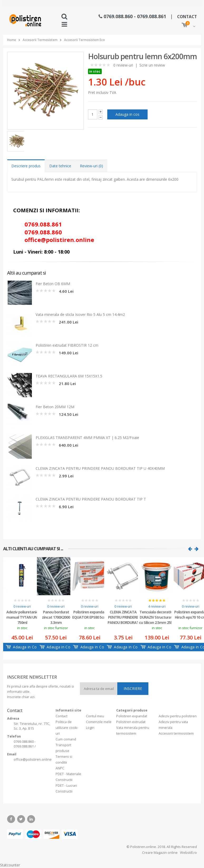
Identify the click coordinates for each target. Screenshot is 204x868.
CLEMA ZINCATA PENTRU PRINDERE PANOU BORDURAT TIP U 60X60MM (123, 617)
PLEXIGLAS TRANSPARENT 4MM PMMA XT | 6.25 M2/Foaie (87, 438)
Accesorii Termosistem (40, 40)
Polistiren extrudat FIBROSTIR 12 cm (67, 345)
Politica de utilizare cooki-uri (67, 728)
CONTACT (187, 17)
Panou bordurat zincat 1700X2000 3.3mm (56, 617)
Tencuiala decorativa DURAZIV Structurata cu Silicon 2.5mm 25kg (157, 617)
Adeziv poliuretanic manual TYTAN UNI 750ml (22, 617)
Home (12, 40)
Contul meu (95, 716)
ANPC (60, 768)
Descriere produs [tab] (26, 166)
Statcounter (10, 865)
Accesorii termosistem (176, 733)
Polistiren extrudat (131, 722)
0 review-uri (123, 65)
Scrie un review (152, 65)
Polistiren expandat (132, 716)
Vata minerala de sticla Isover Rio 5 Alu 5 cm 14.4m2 (80, 314)
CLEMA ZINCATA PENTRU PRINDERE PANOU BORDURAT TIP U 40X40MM (100, 468)
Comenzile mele (99, 722)
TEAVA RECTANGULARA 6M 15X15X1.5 (69, 376)
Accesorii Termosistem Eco (84, 40)
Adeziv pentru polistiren (178, 716)
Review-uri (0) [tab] (91, 166)
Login (90, 728)
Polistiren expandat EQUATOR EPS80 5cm (89, 615)
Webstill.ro (188, 853)
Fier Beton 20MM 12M (55, 407)
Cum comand (66, 739)
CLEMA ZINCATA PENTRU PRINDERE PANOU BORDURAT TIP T (91, 499)
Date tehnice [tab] (60, 166)
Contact (62, 716)
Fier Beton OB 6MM (53, 284)
